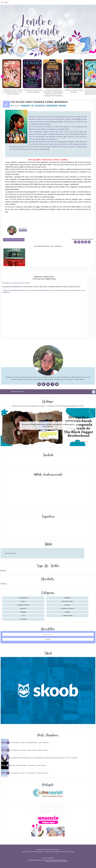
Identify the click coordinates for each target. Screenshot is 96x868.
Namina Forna (40, 106)
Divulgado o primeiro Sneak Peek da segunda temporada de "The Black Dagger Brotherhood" (48, 426)
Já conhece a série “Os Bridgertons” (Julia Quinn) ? (30, 743)
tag (24, 616)
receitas (24, 609)
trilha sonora (68, 616)
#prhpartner (25, 106)
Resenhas (62, 106)
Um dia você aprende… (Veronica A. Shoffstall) (28, 765)
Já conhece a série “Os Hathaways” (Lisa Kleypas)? (29, 773)
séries (68, 612)
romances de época (68, 609)
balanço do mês (68, 602)
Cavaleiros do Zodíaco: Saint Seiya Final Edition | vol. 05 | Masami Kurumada (29, 92)
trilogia (24, 619)
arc (32, 106)
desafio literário (24, 605)
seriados (24, 612)
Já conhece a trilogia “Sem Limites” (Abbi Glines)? (29, 750)
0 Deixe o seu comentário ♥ (15, 240)
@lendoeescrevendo (10, 553)
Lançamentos (24, 598)
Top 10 (24, 602)
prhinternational (52, 106)
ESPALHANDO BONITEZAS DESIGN (56, 860)
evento (68, 605)
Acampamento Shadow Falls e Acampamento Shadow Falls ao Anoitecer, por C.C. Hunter (44, 758)
